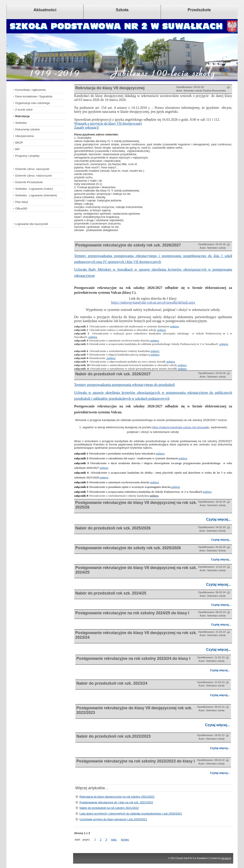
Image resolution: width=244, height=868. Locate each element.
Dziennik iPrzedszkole (29, 182)
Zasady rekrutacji (87, 127)
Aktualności (45, 10)
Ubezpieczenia (24, 136)
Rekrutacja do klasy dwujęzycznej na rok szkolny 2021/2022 (117, 797)
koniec (125, 840)
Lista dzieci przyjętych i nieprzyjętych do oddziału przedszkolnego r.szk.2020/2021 (131, 814)
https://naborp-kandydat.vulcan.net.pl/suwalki (180, 427)
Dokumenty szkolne (28, 129)
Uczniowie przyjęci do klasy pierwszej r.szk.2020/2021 (113, 819)
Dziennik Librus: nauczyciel (32, 169)
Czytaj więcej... (219, 519)
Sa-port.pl (226, 858)
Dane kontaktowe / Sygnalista (34, 96)
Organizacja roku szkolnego (33, 103)
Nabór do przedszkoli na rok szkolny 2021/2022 (109, 808)
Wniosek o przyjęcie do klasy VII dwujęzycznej (108, 123)
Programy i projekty (27, 156)
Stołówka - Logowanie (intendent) (36, 195)
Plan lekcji (22, 202)
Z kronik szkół (24, 110)
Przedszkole (199, 10)
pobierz (174, 326)
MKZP (19, 143)
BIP (18, 149)
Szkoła (122, 10)
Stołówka (21, 123)
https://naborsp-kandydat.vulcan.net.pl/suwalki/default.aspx (153, 302)
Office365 (21, 209)
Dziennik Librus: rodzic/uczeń (33, 176)
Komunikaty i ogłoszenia (30, 90)
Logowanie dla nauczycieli (32, 224)
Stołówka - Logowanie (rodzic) (34, 189)
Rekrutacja (22, 116)
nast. (114, 840)
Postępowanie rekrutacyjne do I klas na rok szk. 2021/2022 (116, 802)
